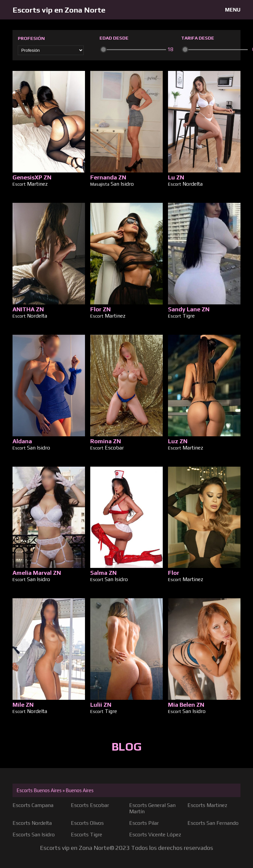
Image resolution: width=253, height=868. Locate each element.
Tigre (189, 316)
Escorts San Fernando (213, 823)
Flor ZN (100, 309)
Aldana (22, 441)
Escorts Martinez (207, 805)
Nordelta (193, 184)
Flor (174, 573)
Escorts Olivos (87, 823)
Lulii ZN (101, 705)
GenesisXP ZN (32, 177)
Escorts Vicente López (155, 835)
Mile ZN (23, 705)
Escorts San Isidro (34, 835)
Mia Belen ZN (186, 705)
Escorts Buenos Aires (39, 790)
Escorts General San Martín (152, 808)
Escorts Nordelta (32, 823)
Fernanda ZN (108, 177)
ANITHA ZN (28, 309)
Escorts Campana (33, 805)
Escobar (114, 448)
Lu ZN (176, 177)
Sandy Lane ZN (189, 309)
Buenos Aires (80, 790)
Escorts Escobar (90, 805)
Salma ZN (103, 573)
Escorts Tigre (86, 835)
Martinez (37, 184)
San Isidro (122, 184)
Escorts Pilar (144, 823)
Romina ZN (106, 441)
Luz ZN (178, 441)
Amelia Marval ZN (37, 573)
